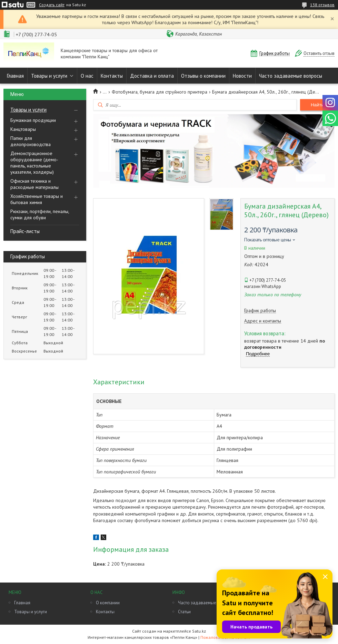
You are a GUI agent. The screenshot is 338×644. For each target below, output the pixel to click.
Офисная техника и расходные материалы (34, 184)
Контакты (112, 76)
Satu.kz (199, 631)
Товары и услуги (49, 76)
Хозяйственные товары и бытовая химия (37, 199)
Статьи (184, 612)
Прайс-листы (25, 231)
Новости (242, 76)
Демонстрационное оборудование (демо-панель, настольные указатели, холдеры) (34, 163)
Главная (15, 76)
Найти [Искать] (317, 105)
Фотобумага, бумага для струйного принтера (160, 92)
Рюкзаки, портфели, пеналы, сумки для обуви (40, 214)
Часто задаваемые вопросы (291, 76)
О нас (87, 76)
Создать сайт (52, 5)
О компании (108, 603)
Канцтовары (23, 129)
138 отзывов (322, 5)
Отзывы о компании (203, 76)
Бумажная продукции (33, 120)
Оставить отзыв (319, 53)
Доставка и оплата (152, 76)
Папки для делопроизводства (31, 141)
